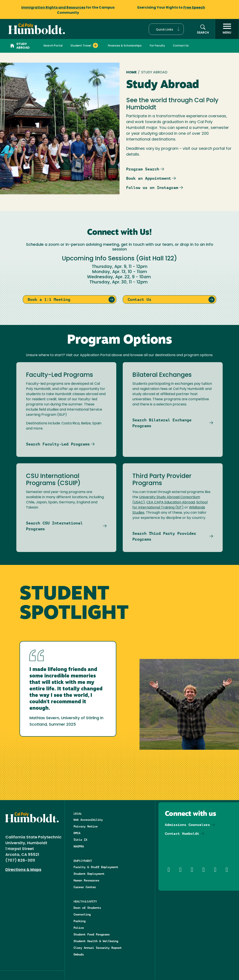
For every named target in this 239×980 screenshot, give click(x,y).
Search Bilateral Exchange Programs (162, 423)
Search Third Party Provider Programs (164, 536)
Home (131, 73)
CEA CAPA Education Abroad (171, 502)
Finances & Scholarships (125, 46)
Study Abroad (20, 46)
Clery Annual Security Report (98, 948)
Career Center (85, 887)
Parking (80, 921)
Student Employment (89, 874)
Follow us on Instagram (152, 188)
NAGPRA (79, 846)
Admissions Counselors (187, 825)
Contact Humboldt (182, 834)
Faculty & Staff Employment (96, 867)
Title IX (80, 840)
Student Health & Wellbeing (96, 941)
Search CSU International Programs (54, 526)
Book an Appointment (149, 178)
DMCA (77, 833)
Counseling (82, 914)
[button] (166, 29)
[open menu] (227, 29)
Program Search (143, 169)
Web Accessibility (88, 820)
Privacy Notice (86, 826)
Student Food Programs (92, 934)
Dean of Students (87, 908)
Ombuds (79, 954)
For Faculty (157, 46)
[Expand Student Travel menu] (95, 45)
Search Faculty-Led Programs (58, 444)
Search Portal (53, 46)
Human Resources (86, 880)
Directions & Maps (23, 870)
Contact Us (181, 46)
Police (79, 928)
